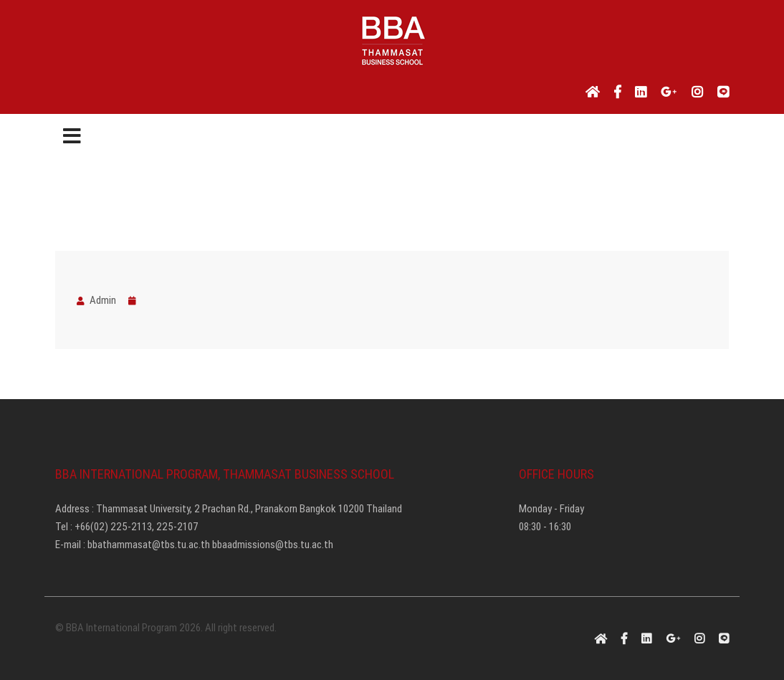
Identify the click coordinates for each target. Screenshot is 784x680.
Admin (96, 300)
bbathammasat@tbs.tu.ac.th (149, 544)
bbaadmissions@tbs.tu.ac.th (273, 544)
